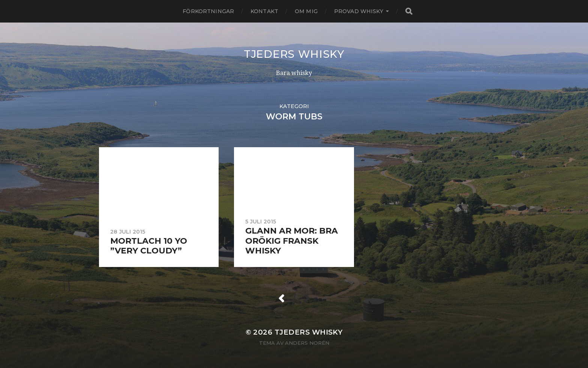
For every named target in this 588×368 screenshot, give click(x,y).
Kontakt (264, 11)
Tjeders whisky (294, 54)
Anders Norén (307, 343)
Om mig (306, 11)
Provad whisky (359, 11)
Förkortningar (208, 11)
